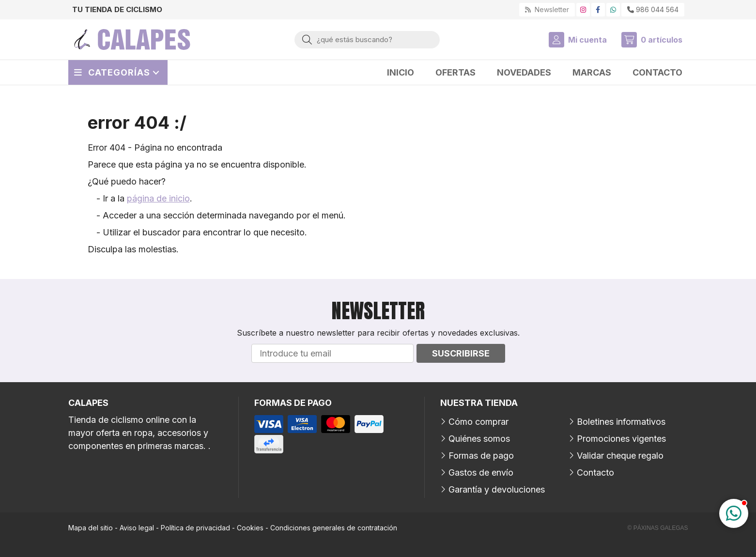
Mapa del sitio (91, 528)
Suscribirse (461, 353)
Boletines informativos (621, 422)
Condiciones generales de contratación (334, 528)
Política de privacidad (195, 528)
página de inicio (158, 198)
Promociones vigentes (621, 439)
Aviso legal (137, 528)
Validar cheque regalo (620, 456)
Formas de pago (481, 456)
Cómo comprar (478, 422)
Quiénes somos (479, 439)
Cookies (250, 528)
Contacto (595, 472)
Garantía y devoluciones (497, 489)
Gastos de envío (481, 472)
